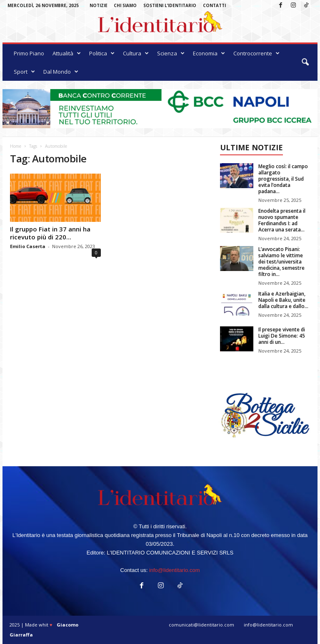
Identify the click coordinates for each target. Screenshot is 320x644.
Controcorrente (256, 53)
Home (16, 146)
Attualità (67, 53)
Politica (102, 53)
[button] (305, 62)
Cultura (136, 53)
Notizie (99, 5)
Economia (209, 53)
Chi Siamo (125, 5)
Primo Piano (29, 53)
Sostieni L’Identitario (170, 5)
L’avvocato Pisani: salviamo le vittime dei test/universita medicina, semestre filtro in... (281, 262)
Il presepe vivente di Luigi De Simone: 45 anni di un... (282, 336)
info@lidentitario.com (175, 570)
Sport (24, 72)
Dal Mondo (61, 72)
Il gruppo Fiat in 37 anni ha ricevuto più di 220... (50, 233)
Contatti (214, 5)
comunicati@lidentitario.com (201, 625)
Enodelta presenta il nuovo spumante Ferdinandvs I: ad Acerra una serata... (282, 220)
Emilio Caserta (28, 246)
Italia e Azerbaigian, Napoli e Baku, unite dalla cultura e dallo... (283, 300)
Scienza (171, 53)
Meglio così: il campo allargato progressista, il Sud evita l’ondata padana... (283, 179)
